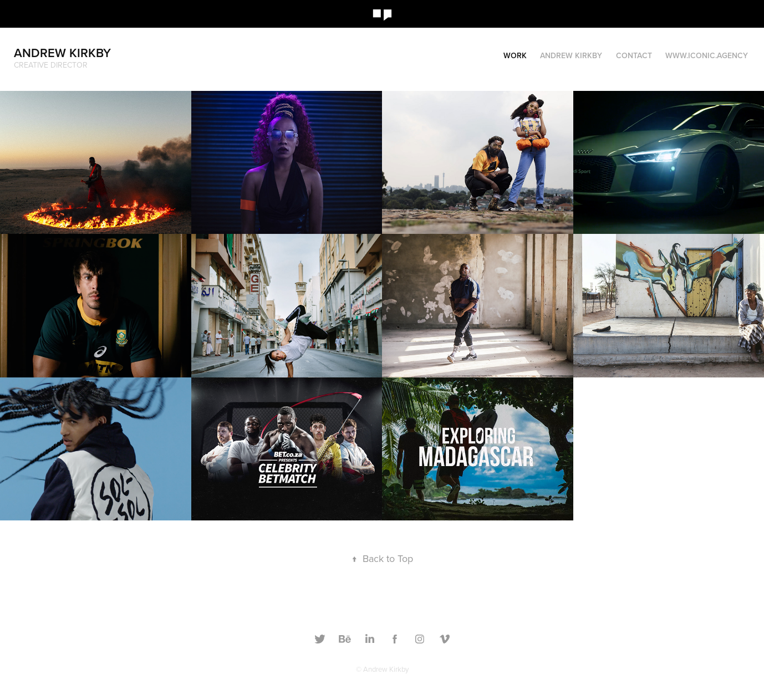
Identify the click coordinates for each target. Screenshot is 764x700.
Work (515, 55)
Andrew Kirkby (62, 53)
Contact (634, 55)
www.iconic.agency (707, 55)
